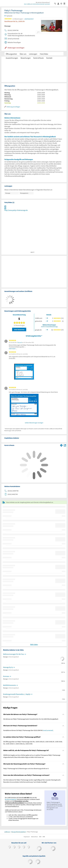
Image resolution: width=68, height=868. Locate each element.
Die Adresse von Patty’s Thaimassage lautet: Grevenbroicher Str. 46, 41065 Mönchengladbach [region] (31, 719)
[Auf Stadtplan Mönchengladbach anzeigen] (65, 445)
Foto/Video (44, 54)
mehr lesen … (13, 349)
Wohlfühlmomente (9, 685)
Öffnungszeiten (11, 54)
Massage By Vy (8, 667)
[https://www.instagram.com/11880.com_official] (19, 847)
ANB (44, 837)
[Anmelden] (59, 3)
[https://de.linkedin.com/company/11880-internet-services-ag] (29, 847)
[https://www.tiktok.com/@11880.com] (14, 847)
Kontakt (49, 58)
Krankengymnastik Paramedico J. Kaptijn (17, 694)
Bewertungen (26, 58)
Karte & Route (38, 58)
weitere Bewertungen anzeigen (34, 423)
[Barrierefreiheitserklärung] (62, 3)
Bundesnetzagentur (11, 799)
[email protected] (48, 730)
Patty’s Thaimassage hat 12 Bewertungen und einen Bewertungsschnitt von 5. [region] (26, 768)
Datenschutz (34, 837)
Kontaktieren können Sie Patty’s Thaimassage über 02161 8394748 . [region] (28, 730)
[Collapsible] (63, 714)
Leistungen (33, 54)
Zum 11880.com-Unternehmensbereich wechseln (37, 4)
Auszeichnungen (12, 58)
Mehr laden (34, 644)
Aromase (6, 676)
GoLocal (20, 342)
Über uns (23, 54)
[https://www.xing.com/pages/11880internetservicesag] (24, 847)
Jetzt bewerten (19, 330)
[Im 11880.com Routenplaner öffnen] (61, 445)
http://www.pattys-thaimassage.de (16, 210)
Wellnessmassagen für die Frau (14, 654)
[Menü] (65, 3)
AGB (40, 837)
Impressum (27, 837)
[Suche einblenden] (56, 3)
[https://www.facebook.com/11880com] (9, 847)
